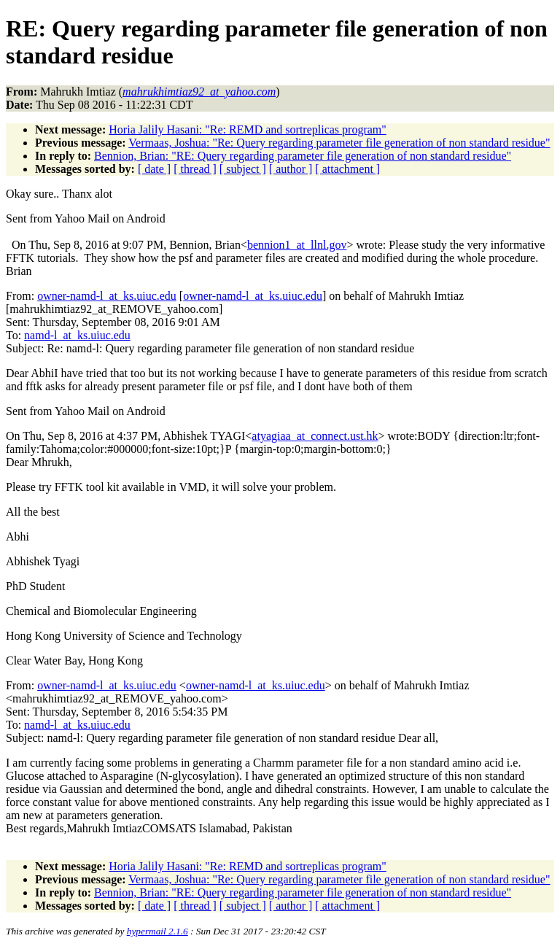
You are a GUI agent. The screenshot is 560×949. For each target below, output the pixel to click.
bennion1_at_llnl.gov (297, 245)
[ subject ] (243, 169)
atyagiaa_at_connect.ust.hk (315, 436)
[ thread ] (195, 169)
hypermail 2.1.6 (157, 931)
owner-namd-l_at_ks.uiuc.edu (107, 296)
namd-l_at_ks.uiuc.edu (77, 335)
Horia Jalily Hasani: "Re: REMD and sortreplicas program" (248, 129)
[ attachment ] (347, 169)
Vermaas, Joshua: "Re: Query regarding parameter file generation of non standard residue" (339, 143)
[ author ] (291, 169)
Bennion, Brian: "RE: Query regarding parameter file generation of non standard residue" (303, 156)
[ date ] (154, 169)
